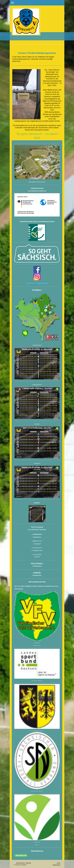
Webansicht (56, 865)
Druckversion (19, 863)
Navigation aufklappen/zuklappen (37, 3)
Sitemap (28, 863)
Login (58, 863)
